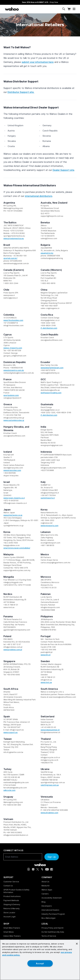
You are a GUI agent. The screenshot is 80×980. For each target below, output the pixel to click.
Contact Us (8, 886)
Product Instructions (12, 896)
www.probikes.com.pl (13, 650)
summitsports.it (48, 498)
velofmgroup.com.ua (50, 785)
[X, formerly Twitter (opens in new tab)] (38, 869)
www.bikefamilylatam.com (52, 368)
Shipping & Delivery (12, 904)
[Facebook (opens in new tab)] (52, 869)
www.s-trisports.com (13, 348)
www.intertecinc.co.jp (13, 515)
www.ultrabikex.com (49, 813)
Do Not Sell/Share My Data (53, 932)
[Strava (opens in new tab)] (42, 869)
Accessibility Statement (52, 898)
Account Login (10, 917)
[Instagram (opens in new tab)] (33, 869)
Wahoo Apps (47, 890)
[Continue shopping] (23, 9)
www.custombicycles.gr (14, 420)
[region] (40, 960)
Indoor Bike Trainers (12, 936)
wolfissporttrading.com (51, 393)
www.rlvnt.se (46, 682)
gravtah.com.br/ (10, 258)
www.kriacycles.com (12, 470)
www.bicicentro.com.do (14, 370)
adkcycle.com (9, 790)
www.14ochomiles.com (13, 320)
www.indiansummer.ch (50, 730)
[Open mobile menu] (74, 9)
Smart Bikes (9, 932)
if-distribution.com (49, 328)
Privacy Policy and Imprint (52, 928)
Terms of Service (49, 936)
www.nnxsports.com (50, 526)
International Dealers (50, 910)
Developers (47, 906)
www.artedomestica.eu (14, 238)
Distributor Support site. (21, 92)
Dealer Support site (63, 170)
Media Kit (45, 886)
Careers (45, 894)
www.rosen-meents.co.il (14, 498)
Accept (40, 963)
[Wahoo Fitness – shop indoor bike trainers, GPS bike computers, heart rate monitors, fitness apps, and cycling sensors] (12, 9)
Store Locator (9, 913)
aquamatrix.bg (47, 253)
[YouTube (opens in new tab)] (47, 869)
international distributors (38, 196)
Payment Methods (11, 900)
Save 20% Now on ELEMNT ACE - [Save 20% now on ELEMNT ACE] (40, 2)
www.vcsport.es (11, 732)
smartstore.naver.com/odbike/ (17, 548)
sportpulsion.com (11, 395)
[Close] (77, 944)
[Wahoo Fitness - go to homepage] (40, 865)
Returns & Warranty (12, 909)
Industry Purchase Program (53, 914)
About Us (45, 882)
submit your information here (38, 62)
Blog (43, 902)
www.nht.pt (46, 655)
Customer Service (11, 882)
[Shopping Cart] (69, 9)
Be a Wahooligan (49, 918)
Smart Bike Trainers (12, 928)
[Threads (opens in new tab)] (29, 869)
